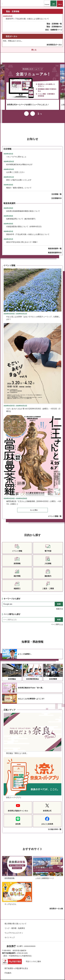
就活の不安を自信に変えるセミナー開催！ (22, 239)
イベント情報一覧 (55, 513)
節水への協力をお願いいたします (19, 177)
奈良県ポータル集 (56, 906)
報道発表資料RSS (55, 250)
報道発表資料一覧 (55, 246)
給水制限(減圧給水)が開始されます (19, 162)
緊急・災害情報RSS (54, 27)
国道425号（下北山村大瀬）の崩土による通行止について (27, 19)
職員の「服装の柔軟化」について (19, 185)
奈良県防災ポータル (54, 45)
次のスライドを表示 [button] (33, 111)
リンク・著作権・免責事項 (15, 925)
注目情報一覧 (57, 191)
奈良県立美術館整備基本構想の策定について (23, 208)
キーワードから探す (12, 596)
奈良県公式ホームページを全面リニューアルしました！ (28, 102)
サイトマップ (10, 935)
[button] (47, 3)
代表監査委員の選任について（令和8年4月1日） (24, 224)
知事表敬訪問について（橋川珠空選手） (21, 216)
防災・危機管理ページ (54, 30)
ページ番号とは (57, 622)
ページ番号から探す (12, 611)
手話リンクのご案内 (33, 959)
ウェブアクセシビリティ (14, 930)
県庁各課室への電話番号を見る (16, 966)
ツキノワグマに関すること (16, 154)
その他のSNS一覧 (55, 826)
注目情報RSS (56, 195)
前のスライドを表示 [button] (26, 111)
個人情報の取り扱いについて (16, 921)
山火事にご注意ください (16, 169)
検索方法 (60, 606)
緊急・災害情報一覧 (54, 24)
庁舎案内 (8, 970)
